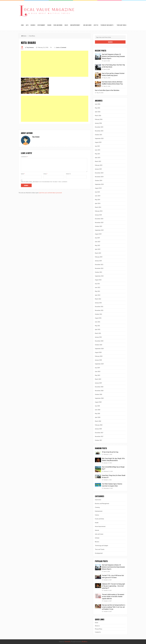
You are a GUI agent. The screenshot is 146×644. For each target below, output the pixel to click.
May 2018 (97, 414)
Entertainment (41, 25)
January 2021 (98, 337)
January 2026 (98, 123)
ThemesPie (67, 642)
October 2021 (99, 314)
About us (97, 626)
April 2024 (98, 203)
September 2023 (99, 230)
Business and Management (102, 504)
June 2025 (98, 150)
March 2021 (98, 333)
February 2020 (99, 356)
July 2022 (97, 284)
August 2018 (98, 402)
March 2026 (98, 116)
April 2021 (98, 330)
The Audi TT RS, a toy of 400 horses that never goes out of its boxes (113, 576)
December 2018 (99, 387)
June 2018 (98, 410)
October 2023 (99, 226)
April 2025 (98, 158)
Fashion (49, 25)
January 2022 (98, 303)
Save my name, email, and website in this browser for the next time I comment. (44, 184)
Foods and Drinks (58, 25)
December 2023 (99, 219)
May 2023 (97, 245)
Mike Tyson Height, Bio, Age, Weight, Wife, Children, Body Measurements (113, 459)
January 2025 (98, 169)
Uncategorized (99, 553)
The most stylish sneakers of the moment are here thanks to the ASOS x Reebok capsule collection (113, 596)
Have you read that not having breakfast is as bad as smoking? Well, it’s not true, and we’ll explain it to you (114, 607)
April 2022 (98, 295)
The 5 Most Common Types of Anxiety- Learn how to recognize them (112, 485)
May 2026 (97, 108)
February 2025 (99, 165)
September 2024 (99, 184)
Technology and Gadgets (107, 25)
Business (33, 25)
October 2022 (99, 272)
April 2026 (98, 112)
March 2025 (98, 161)
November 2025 (99, 131)
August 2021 (98, 318)
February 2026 (99, 119)
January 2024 (98, 215)
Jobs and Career (87, 25)
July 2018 (97, 406)
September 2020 (99, 349)
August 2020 (98, 352)
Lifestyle (96, 25)
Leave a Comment (61, 47)
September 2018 (99, 398)
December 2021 (99, 307)
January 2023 (98, 261)
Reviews (97, 542)
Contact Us (98, 632)
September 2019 (99, 364)
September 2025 (99, 138)
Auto (27, 25)
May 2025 (97, 154)
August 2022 (98, 280)
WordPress (85, 642)
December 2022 (99, 265)
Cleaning (97, 507)
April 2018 (98, 417)
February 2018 (99, 425)
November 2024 (99, 177)
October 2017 (99, 440)
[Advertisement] (55, 64)
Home (22, 25)
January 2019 (98, 383)
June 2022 (98, 287)
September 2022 (99, 276)
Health (66, 25)
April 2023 (98, 249)
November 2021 (99, 310)
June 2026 (98, 104)
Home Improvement (75, 25)
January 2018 (98, 429)
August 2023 (98, 234)
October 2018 (99, 394)
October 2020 (99, 345)
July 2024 (97, 192)
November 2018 (99, 391)
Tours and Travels (122, 25)
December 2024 (99, 173)
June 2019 (98, 372)
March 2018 (98, 421)
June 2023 (98, 242)
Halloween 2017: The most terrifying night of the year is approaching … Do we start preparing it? (113, 586)
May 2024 (97, 200)
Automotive (98, 500)
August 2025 (98, 142)
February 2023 (99, 257)
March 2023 (98, 253)
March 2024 (98, 207)
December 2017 (99, 433)
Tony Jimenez (30, 47)
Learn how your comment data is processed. (51, 195)
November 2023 (99, 223)
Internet (97, 530)
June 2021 (98, 322)
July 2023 (97, 238)
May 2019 (97, 375)
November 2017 (99, 436)
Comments (24, 157)
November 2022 (99, 268)
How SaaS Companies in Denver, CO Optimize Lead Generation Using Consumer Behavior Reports (113, 56)
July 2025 (97, 146)
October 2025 (99, 135)
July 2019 (97, 368)
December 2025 (99, 127)
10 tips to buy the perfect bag (110, 452)
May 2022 (97, 291)
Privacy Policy (99, 629)
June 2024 (98, 196)
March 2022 (98, 299)
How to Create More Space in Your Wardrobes (107, 90)
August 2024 (98, 188)
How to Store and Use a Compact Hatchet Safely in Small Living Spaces (113, 74)
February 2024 (99, 211)
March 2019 (98, 379)
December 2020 (99, 341)
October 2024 (99, 181)
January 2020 (98, 360)
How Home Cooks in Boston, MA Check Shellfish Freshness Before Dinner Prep (112, 83)
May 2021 (97, 326)
